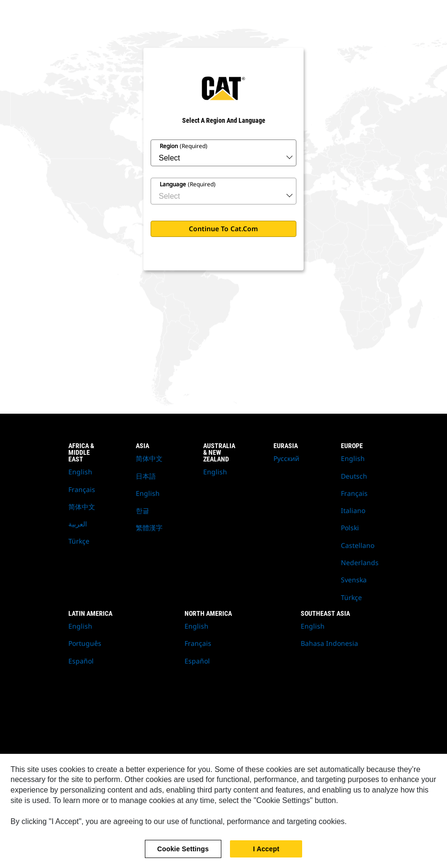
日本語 (146, 476)
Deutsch (354, 476)
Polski (350, 528)
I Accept (266, 854)
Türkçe (79, 541)
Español (81, 661)
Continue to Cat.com (223, 229)
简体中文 (82, 507)
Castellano (358, 545)
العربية (78, 524)
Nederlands (360, 563)
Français (82, 489)
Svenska (354, 580)
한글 (142, 510)
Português (85, 643)
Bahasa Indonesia (329, 643)
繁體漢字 (149, 528)
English (80, 472)
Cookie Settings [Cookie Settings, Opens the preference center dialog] (183, 854)
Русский (286, 458)
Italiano (353, 510)
